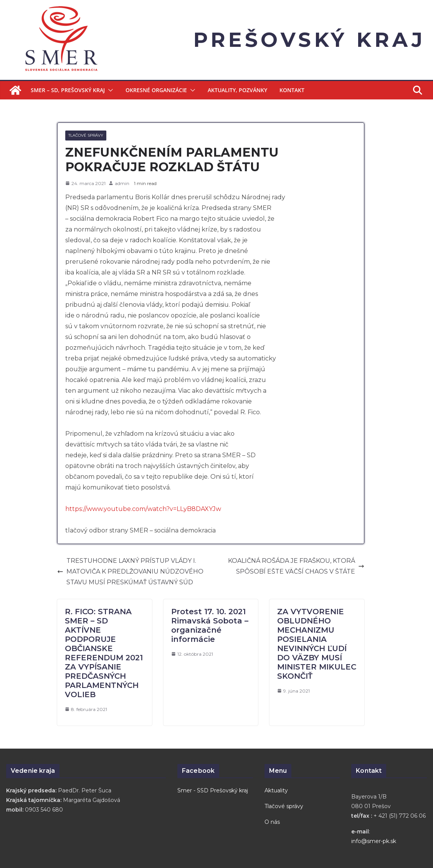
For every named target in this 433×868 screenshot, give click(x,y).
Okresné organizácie (156, 90)
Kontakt (292, 90)
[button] (109, 90)
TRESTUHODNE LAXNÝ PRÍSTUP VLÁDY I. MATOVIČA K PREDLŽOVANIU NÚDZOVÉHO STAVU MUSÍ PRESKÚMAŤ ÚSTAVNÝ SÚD (130, 571)
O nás (272, 822)
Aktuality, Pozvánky (237, 90)
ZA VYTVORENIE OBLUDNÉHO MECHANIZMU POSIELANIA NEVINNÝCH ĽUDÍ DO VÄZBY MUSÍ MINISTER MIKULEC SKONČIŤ (317, 644)
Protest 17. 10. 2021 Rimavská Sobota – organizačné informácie (210, 625)
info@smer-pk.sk (374, 841)
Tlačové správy (86, 135)
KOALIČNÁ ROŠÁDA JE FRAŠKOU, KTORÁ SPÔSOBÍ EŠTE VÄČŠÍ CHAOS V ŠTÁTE (296, 566)
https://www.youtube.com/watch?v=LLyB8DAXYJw (143, 509)
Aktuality (276, 790)
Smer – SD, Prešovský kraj (68, 90)
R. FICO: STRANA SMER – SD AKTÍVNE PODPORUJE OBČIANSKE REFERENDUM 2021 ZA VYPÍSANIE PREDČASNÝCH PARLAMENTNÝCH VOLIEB (104, 653)
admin (122, 183)
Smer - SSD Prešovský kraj (213, 790)
